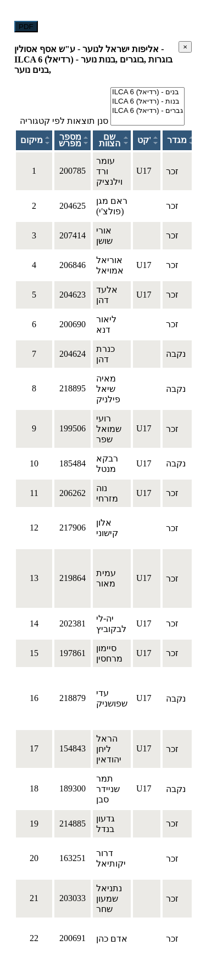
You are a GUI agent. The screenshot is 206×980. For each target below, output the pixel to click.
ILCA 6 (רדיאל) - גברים (147, 111)
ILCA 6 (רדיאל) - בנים (147, 92)
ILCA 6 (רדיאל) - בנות (147, 102)
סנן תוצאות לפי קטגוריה (64, 121)
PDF (26, 27)
